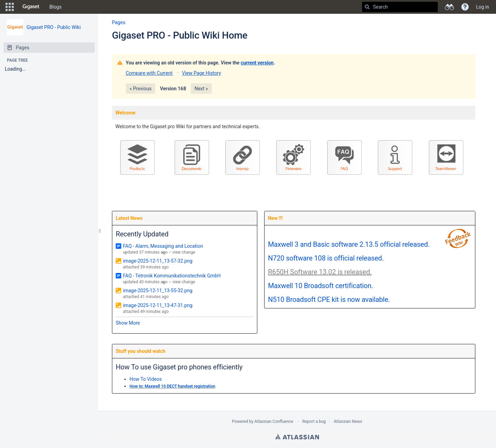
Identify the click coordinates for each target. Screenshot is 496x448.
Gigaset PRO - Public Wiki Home (180, 35)
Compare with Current (149, 73)
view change (184, 252)
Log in (483, 7)
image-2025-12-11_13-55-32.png (158, 291)
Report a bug (314, 421)
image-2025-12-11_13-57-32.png (158, 261)
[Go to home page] (31, 7)
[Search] (367, 7)
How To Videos (146, 379)
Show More (128, 323)
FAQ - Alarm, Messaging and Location (163, 246)
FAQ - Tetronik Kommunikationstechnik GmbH (172, 276)
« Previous (141, 89)
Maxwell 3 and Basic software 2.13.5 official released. (349, 244)
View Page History (201, 73)
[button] (10, 7)
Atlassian (297, 437)
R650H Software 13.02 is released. (320, 272)
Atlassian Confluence (274, 421)
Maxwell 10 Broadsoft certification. (321, 286)
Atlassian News (348, 421)
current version (257, 63)
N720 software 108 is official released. (326, 258)
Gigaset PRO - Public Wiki (54, 27)
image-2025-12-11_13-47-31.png (158, 305)
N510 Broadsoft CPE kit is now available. (329, 299)
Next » (201, 89)
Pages (119, 22)
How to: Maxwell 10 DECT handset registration (172, 386)
